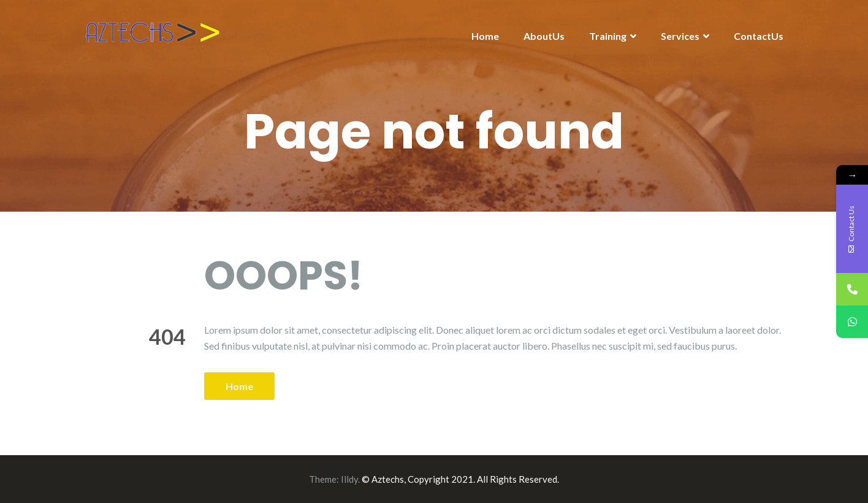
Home (485, 36)
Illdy (349, 479)
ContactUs (759, 36)
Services (680, 36)
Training (608, 36)
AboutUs (544, 36)
